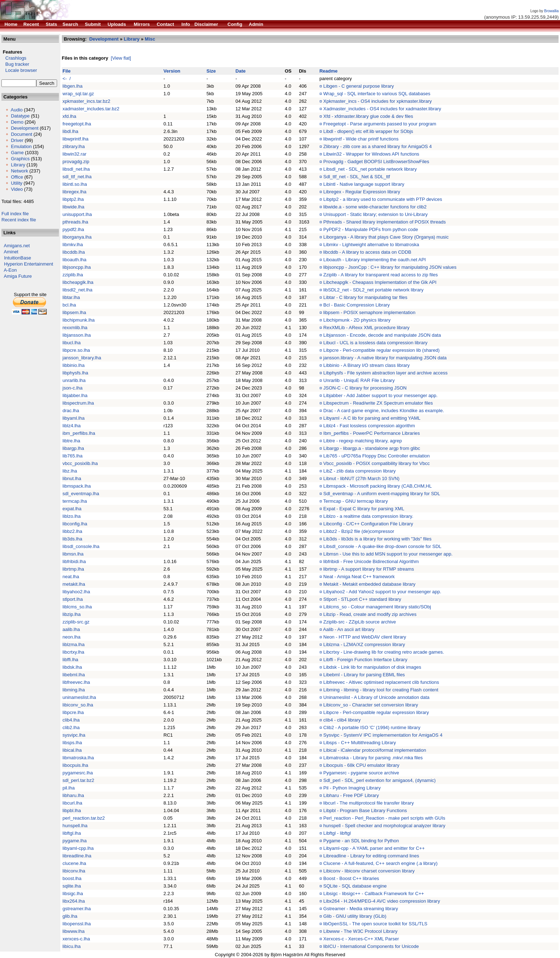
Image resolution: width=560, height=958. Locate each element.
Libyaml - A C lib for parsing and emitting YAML (372, 418)
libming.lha (74, 690)
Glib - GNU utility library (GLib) (355, 916)
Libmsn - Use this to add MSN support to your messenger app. (388, 554)
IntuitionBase (17, 258)
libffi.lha (70, 660)
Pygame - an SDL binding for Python (361, 841)
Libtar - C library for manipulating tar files (365, 297)
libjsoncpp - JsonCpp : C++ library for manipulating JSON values (390, 267)
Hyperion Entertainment (29, 264)
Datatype (20, 116)
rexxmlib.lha (75, 328)
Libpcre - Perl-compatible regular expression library (376, 712)
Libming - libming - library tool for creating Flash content (381, 690)
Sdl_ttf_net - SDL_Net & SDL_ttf (357, 177)
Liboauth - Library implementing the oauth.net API (374, 260)
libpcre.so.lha (76, 350)
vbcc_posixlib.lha (80, 463)
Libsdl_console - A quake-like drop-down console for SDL (382, 546)
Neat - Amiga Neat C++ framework (359, 577)
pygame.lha (75, 841)
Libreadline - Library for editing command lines (371, 856)
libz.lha (70, 471)
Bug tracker (15, 64)
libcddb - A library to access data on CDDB (367, 252)
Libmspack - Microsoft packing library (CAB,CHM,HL (378, 486)
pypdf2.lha (73, 229)
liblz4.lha (72, 426)
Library (18, 165)
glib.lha (70, 916)
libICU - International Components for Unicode (371, 946)
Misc (150, 39)
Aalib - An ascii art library (349, 629)
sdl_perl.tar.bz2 (78, 780)
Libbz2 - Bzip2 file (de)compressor (359, 531)
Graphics (20, 159)
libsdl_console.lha (81, 546)
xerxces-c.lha (76, 939)
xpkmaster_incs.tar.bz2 (86, 101)
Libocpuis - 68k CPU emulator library (361, 765)
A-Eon (10, 270)
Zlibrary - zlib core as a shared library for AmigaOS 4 (378, 146)
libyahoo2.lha (76, 592)
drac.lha (71, 411)
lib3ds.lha (72, 539)
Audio (17, 110)
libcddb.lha (74, 252)
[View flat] (121, 58)
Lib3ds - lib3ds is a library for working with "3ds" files (377, 539)
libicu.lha (72, 946)
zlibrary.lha (74, 146)
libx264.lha (74, 901)
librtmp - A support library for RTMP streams (369, 569)
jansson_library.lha (82, 358)
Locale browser (19, 70)
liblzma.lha (73, 644)
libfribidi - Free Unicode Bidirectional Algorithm (371, 561)
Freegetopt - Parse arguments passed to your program (380, 124)
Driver (17, 140)
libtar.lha (71, 297)
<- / (67, 79)
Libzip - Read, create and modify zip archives (370, 614)
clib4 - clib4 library (342, 720)
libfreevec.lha (76, 682)
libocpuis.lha (75, 765)
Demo (17, 122)
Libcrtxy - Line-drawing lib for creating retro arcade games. (384, 652)
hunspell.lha (75, 826)
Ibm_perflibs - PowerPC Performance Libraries (372, 433)
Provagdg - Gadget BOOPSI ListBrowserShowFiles (376, 162)
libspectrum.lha (78, 403)
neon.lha (71, 637)
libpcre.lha (73, 712)
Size (211, 71)
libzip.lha (72, 614)
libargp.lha (73, 448)
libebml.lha (74, 675)
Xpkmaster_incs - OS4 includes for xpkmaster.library (378, 101)
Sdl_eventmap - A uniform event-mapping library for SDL (382, 494)
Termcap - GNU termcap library (356, 501)
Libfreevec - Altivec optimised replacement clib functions (381, 682)
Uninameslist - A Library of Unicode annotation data (376, 697)
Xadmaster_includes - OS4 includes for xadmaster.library (382, 109)
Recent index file (19, 220)
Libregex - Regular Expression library (362, 192)
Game (17, 153)
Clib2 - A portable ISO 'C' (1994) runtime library (372, 727)
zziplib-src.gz (76, 622)
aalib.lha (71, 629)
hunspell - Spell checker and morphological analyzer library (384, 826)
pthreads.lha (75, 222)
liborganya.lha (77, 237)
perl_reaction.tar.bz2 (84, 818)
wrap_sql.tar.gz (78, 94)
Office (17, 177)
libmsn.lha (73, 554)
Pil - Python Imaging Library (352, 788)
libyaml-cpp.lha (78, 848)
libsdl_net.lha (76, 169)
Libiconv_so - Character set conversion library (371, 705)
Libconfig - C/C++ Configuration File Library (368, 524)
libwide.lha (73, 207)
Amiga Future (18, 276)
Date (241, 71)
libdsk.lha (72, 667)
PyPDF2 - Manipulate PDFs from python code (371, 229)
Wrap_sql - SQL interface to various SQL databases (377, 94)
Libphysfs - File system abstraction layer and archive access (385, 373)
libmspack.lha (77, 486)
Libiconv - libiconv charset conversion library (369, 871)
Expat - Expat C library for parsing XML (364, 509)
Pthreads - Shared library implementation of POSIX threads (385, 222)
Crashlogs (14, 58)
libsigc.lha (73, 893)
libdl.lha (70, 131)
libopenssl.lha (77, 924)
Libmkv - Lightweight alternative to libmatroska (371, 245)
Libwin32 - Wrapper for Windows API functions (371, 154)
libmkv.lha (73, 245)
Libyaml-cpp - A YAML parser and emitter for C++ (374, 848)
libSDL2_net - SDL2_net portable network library (373, 290)
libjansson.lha (77, 335)
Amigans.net (17, 246)
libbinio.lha (73, 365)
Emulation (21, 146)
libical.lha (72, 750)
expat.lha (72, 509)
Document (21, 134)
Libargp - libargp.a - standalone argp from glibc (372, 448)
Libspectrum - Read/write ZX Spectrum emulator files (378, 403)
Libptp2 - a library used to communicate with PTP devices (383, 199)
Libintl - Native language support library (364, 184)
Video (17, 189)
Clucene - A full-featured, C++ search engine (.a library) (380, 863)
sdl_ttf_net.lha (77, 177)
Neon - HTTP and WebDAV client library (365, 637)
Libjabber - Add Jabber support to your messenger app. (380, 395)
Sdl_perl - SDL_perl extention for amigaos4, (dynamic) (379, 780)
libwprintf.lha (75, 139)
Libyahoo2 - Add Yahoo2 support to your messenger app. (382, 592)
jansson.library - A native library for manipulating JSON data (385, 358)
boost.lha (72, 878)
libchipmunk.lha (79, 320)
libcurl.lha (72, 803)
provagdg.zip (76, 162)
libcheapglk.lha (78, 282)
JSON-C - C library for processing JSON (365, 388)
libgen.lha (73, 86)
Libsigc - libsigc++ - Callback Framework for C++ (374, 893)
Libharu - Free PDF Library (351, 795)
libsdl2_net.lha (77, 290)
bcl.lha (69, 305)
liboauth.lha (75, 260)
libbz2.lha (72, 531)
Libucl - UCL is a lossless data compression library (375, 343)
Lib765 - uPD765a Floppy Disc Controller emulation (376, 456)
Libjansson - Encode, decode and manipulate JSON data (382, 335)
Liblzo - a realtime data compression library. (368, 516)
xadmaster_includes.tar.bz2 (91, 109)
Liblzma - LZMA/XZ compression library (364, 644)
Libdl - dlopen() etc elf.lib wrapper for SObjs (368, 131)
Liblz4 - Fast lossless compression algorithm (369, 426)
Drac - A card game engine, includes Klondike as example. (384, 411)
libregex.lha (75, 192)
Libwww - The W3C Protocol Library (360, 931)
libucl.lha (72, 343)
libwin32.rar (74, 154)
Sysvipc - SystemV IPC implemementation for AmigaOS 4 (383, 735)
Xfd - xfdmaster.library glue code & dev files (368, 116)
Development (25, 128)
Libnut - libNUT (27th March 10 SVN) (361, 478)
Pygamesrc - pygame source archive (361, 773)
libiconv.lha (74, 871)
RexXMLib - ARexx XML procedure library (366, 328)
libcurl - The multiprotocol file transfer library (369, 803)
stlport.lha (73, 599)
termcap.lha (75, 501)
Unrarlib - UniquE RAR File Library (359, 380)
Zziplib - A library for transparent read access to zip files (381, 275)
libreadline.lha (77, 856)
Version (172, 71)
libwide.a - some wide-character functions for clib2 (375, 207)
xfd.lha (69, 116)
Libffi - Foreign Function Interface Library (365, 660)
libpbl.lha (72, 810)
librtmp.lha (73, 569)
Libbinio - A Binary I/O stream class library (367, 365)
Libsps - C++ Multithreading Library (360, 743)
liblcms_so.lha (77, 607)
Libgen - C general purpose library (359, 86)
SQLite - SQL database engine (355, 886)
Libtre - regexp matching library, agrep (363, 441)
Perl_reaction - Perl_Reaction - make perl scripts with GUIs (384, 818)
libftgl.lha (72, 833)
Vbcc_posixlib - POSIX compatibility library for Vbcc (376, 463)
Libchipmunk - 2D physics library (357, 320)
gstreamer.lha (77, 909)
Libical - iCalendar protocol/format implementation (375, 750)
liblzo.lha (72, 516)
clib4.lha (71, 720)
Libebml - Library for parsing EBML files (364, 675)
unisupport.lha (77, 214)
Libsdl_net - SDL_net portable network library (370, 169)
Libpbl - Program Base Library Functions (365, 810)
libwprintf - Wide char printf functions (361, 139)
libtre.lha (71, 441)
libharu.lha (73, 795)
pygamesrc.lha (78, 773)
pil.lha (69, 788)
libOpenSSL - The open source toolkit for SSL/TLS (375, 924)
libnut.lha (72, 478)
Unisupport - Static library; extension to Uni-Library (375, 214)
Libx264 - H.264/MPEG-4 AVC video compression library (382, 901)
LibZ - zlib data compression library (360, 471)
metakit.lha (74, 584)
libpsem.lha (74, 312)
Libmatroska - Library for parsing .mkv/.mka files (373, 758)
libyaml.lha (73, 418)
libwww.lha (73, 931)
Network (19, 171)
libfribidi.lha (74, 561)
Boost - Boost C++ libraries (351, 878)
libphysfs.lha (75, 373)
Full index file (15, 214)
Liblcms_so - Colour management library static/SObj (377, 607)
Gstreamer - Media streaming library (361, 909)
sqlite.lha (72, 886)
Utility (17, 183)
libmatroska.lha (78, 758)
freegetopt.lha (77, 124)
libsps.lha (72, 743)
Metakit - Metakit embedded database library (369, 584)
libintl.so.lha (75, 184)
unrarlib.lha (74, 380)
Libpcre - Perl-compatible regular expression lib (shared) (381, 350)
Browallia (552, 11)
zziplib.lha (73, 275)
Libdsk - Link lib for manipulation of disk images (372, 667)
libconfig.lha (75, 524)
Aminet (11, 252)
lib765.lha (73, 456)
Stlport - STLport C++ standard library (362, 599)
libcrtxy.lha (73, 652)
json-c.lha (73, 388)
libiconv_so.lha (78, 705)
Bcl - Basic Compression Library (357, 305)
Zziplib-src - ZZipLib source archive (360, 622)
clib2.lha (71, 727)
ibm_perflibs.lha (79, 433)
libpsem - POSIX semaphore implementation (369, 312)
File (66, 71)
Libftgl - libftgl (337, 833)
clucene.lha (74, 863)
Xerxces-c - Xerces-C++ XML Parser (361, 939)
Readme (328, 71)
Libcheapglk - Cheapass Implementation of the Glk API (380, 282)
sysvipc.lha (74, 735)
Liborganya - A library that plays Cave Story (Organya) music (386, 237)
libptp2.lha (73, 199)
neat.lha (71, 577)
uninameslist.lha (79, 697)
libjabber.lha (75, 395)
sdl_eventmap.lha (81, 494)
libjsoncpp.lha (77, 267)
